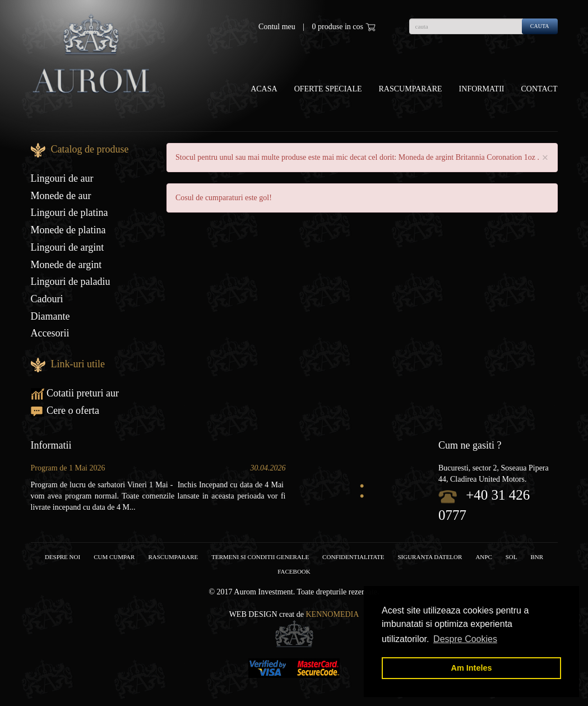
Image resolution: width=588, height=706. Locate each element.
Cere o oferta (65, 410)
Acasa (264, 89)
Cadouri (47, 299)
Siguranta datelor (430, 557)
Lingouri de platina (70, 213)
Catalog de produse (90, 149)
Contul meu (277, 27)
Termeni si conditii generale (260, 557)
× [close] (545, 158)
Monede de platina (68, 230)
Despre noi (62, 557)
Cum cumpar (114, 557)
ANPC (483, 557)
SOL (511, 557)
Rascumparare (411, 89)
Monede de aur (61, 196)
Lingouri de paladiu (71, 282)
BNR (537, 557)
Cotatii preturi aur (75, 393)
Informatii (482, 89)
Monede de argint (66, 265)
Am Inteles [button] (472, 668)
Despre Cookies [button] (465, 639)
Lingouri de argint (68, 247)
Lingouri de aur (62, 178)
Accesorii (50, 333)
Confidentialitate (353, 557)
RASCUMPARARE (173, 557)
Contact (540, 89)
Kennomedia (332, 614)
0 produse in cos (344, 27)
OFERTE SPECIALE (328, 89)
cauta (540, 26)
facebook (294, 571)
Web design (253, 614)
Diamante (50, 316)
